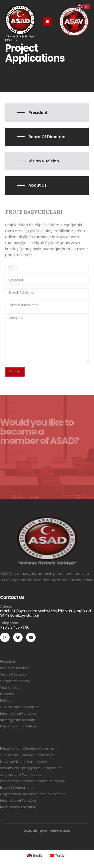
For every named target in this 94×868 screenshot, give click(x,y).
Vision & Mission (13, 674)
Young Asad (10, 687)
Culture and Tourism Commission (27, 755)
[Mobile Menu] (47, 22)
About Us (37, 185)
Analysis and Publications (21, 775)
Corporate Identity (15, 681)
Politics (6, 700)
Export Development (16, 788)
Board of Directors (47, 137)
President (38, 112)
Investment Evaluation (18, 807)
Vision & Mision (44, 161)
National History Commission (23, 762)
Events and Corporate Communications (32, 781)
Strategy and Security (18, 720)
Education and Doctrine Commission (30, 749)
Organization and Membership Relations (33, 794)
